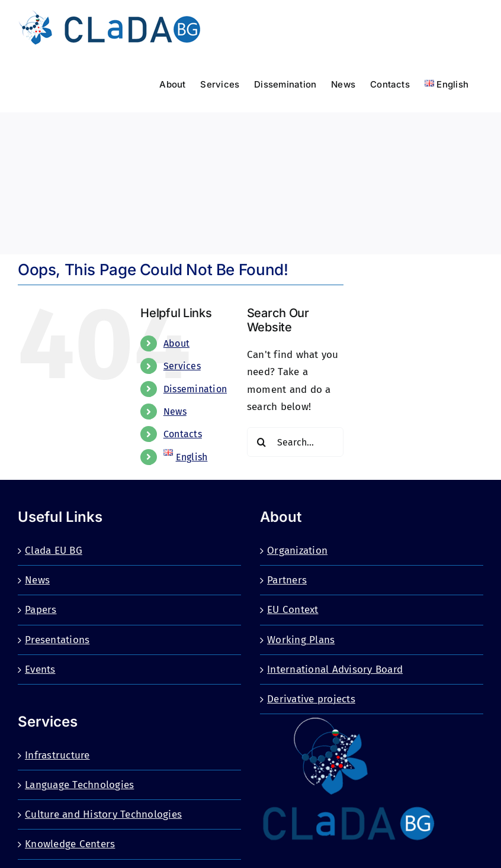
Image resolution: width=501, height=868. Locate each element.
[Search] (262, 442)
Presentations (57, 640)
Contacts (183, 434)
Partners (287, 580)
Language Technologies (79, 785)
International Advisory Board (335, 669)
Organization (297, 551)
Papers (41, 610)
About (176, 343)
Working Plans (301, 640)
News (175, 412)
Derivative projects (311, 699)
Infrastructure (57, 755)
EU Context (293, 610)
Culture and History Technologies (103, 814)
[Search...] (295, 442)
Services (182, 366)
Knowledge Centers (70, 844)
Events (40, 669)
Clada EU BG (54, 551)
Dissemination (195, 389)
